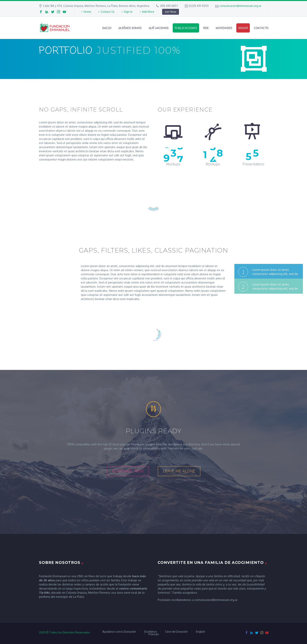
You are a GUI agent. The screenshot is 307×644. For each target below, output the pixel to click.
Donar (243, 28)
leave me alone (179, 471)
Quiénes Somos (130, 28)
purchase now (128, 471)
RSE (206, 28)
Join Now (171, 12)
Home (87, 12)
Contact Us (108, 12)
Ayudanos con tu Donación (119, 632)
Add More (148, 12)
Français (154, 634)
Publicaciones (186, 28)
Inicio (107, 28)
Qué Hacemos (159, 28)
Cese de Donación (176, 632)
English (200, 632)
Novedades (224, 28)
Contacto (261, 28)
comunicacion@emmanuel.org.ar (240, 6)
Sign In (128, 12)
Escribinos (151, 632)
